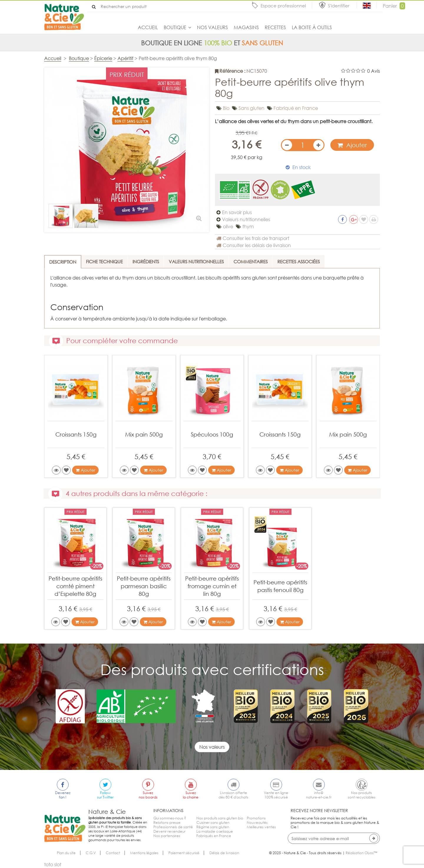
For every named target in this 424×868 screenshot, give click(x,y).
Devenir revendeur (169, 831)
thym (248, 226)
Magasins (246, 27)
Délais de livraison (224, 853)
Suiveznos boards (148, 795)
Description (63, 262)
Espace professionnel (283, 6)
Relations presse (167, 822)
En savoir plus (237, 212)
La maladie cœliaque (215, 831)
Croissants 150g (76, 434)
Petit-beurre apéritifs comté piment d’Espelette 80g (75, 586)
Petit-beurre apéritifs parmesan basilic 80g (144, 586)
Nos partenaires (167, 836)
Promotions (256, 818)
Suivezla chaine (191, 795)
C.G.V (91, 853)
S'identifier (339, 6)
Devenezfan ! (63, 795)
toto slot (53, 864)
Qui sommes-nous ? (170, 818)
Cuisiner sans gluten (213, 822)
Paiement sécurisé (184, 853)
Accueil (148, 27)
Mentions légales (144, 853)
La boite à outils (312, 27)
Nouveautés (257, 822)
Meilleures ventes (261, 827)
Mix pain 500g (144, 434)
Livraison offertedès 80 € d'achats (233, 795)
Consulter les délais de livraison (257, 245)
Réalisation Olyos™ (361, 853)
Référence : (230, 71)
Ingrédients (146, 262)
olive (228, 226)
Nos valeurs (212, 27)
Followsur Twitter (105, 795)
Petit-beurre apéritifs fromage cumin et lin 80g (212, 586)
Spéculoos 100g (212, 434)
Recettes (275, 27)
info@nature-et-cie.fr (319, 795)
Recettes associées (299, 262)
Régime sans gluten (213, 827)
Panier (394, 6)
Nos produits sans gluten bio (220, 818)
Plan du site (66, 853)
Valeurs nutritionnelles (246, 219)
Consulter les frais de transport (256, 238)
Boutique (175, 27)
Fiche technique (104, 262)
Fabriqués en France (214, 836)
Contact (113, 853)
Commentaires (251, 262)
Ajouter (352, 145)
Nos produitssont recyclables (362, 795)
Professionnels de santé (173, 827)
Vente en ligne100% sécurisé (276, 795)
